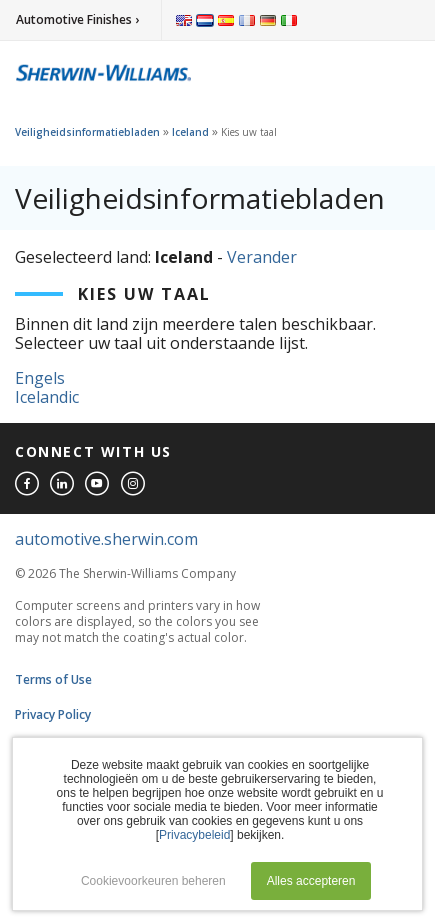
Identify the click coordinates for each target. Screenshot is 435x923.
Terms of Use (53, 679)
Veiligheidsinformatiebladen (87, 132)
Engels (40, 378)
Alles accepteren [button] (311, 881)
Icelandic (47, 397)
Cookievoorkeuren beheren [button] (153, 881)
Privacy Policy (53, 714)
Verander (262, 257)
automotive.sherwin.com (106, 539)
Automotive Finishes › (77, 19)
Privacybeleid (194, 835)
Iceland (190, 132)
